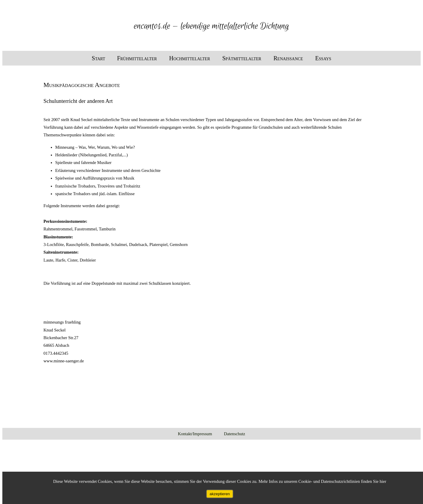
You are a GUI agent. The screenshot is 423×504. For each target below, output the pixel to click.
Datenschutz (234, 434)
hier (383, 481)
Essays (323, 58)
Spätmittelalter (243, 58)
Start (98, 58)
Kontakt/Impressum (195, 434)
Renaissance (289, 58)
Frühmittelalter (138, 58)
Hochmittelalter (190, 58)
